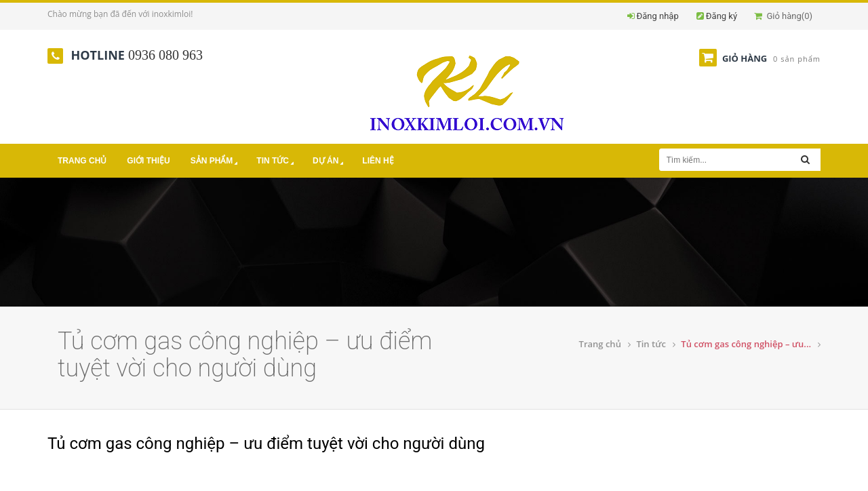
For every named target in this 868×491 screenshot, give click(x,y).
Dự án (329, 162)
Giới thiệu (148, 161)
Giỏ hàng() (783, 16)
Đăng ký (722, 16)
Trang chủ (82, 161)
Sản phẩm (216, 162)
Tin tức (276, 162)
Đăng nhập (658, 16)
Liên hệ (378, 161)
